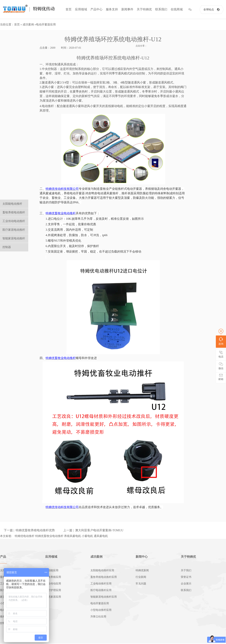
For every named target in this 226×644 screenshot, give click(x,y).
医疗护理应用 (53, 590)
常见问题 (141, 584)
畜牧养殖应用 (53, 577)
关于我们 (186, 570)
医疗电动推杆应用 (101, 590)
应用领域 (81, 9)
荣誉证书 (186, 577)
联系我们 (161, 9)
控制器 (7, 247)
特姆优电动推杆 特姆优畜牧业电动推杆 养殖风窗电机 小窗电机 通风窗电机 (61, 536)
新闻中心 (142, 557)
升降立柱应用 (98, 617)
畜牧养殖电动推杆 (14, 212)
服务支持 (112, 9)
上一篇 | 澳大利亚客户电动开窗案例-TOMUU (93, 530)
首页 (69, 9)
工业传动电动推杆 (14, 221)
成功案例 (28, 25)
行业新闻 (141, 577)
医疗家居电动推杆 (14, 230)
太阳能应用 (52, 570)
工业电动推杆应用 (101, 584)
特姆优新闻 (142, 570)
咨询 (221, 341)
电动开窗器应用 (46, 25)
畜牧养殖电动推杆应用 (104, 577)
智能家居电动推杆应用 (104, 597)
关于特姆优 (144, 9)
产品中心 (96, 9)
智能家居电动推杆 (14, 238)
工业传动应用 (53, 584)
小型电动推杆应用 (101, 610)
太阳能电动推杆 (12, 204)
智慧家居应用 (53, 597)
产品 (3, 557)
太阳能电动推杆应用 (102, 570)
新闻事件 (127, 9)
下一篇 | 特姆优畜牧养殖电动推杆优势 (29, 530)
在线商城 (177, 9)
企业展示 (186, 584)
